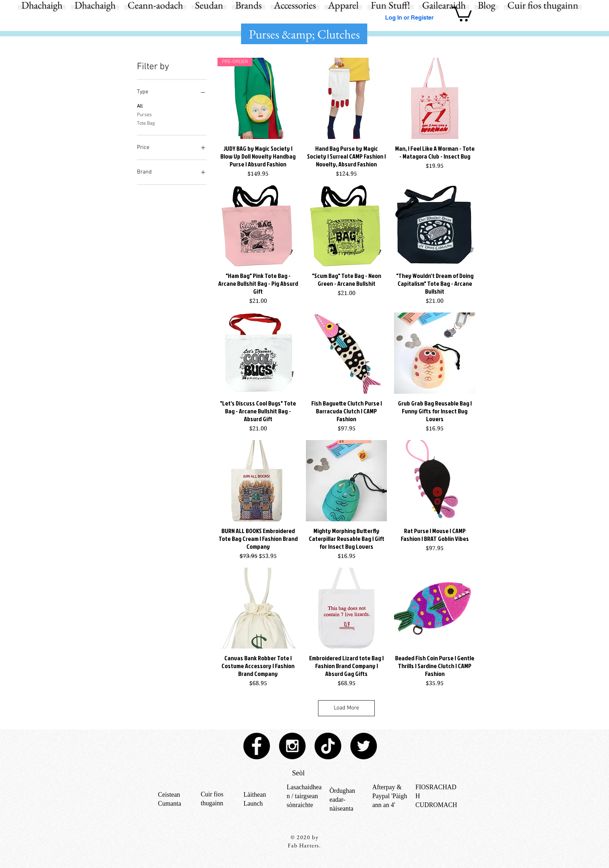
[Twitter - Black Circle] (364, 746)
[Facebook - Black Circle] (257, 746)
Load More (346, 708)
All (140, 106)
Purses (144, 114)
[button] (462, 13)
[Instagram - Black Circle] (292, 746)
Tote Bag (146, 123)
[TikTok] (328, 746)
